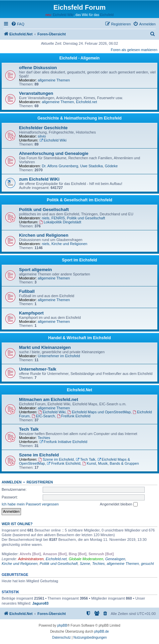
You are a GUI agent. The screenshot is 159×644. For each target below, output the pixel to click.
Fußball (27, 291)
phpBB (62, 625)
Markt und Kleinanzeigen (45, 347)
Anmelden (12, 482)
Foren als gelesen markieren (134, 50)
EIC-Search (43, 416)
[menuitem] (18, 24)
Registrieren (40, 482)
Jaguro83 (40, 603)
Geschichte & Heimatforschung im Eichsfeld (79, 118)
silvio (42, 136)
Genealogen (115, 559)
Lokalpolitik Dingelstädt (60, 222)
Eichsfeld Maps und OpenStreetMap (99, 412)
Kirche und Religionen (69, 244)
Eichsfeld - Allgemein (79, 58)
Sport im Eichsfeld (79, 260)
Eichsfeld (107, 15)
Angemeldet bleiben (118, 504)
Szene (85, 564)
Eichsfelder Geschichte (43, 128)
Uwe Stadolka (91, 166)
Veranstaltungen (36, 93)
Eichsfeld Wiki (63, 15)
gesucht (147, 564)
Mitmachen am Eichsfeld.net (48, 399)
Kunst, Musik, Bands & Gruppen (110, 463)
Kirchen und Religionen (44, 235)
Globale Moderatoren (86, 559)
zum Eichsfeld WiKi (39, 179)
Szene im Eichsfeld (39, 455)
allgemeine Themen (54, 80)
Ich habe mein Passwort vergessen (30, 504)
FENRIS (58, 218)
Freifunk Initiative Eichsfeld (63, 442)
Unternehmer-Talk (38, 369)
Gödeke (111, 166)
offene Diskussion (38, 68)
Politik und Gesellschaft (44, 209)
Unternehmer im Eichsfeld (59, 356)
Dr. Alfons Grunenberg (60, 166)
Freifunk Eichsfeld (74, 416)
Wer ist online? (17, 524)
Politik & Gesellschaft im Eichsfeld (79, 200)
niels (46, 218)
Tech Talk (29, 429)
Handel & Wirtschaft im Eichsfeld (80, 338)
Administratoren (31, 559)
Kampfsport (31, 313)
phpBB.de (102, 631)
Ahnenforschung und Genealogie (54, 153)
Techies (44, 438)
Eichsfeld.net (86, 102)
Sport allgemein (35, 270)
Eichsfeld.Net (79, 390)
